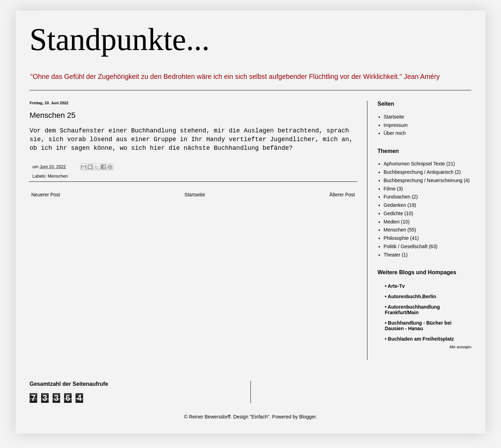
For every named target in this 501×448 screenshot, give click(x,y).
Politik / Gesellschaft (406, 246)
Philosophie (396, 238)
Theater (392, 255)
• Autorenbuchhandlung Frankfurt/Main (412, 310)
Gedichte (393, 213)
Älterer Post (342, 195)
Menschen (58, 176)
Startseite (195, 195)
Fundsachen (397, 197)
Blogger (307, 417)
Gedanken (395, 205)
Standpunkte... (120, 39)
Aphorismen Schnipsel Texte (414, 164)
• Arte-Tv (395, 286)
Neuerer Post (46, 195)
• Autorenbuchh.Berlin (411, 296)
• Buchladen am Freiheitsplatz (419, 339)
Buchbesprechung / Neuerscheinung (423, 180)
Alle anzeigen (460, 347)
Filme (390, 189)
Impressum (396, 125)
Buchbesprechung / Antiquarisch (419, 172)
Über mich (395, 133)
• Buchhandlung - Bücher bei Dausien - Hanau (418, 326)
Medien (392, 222)
